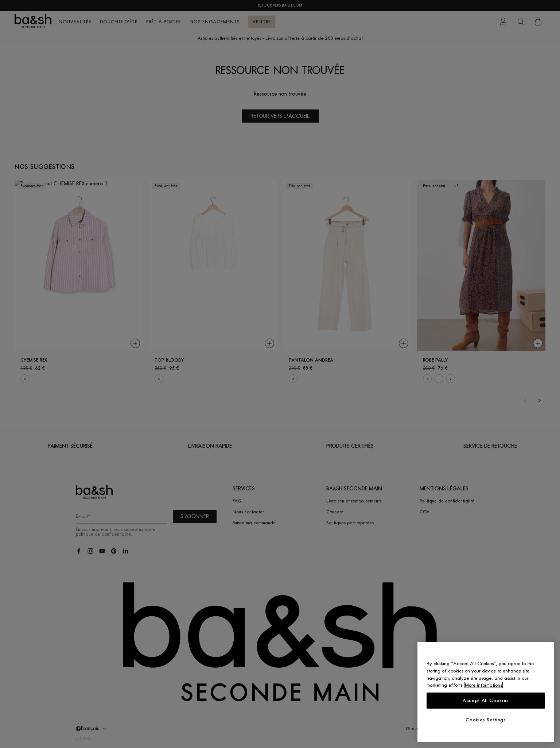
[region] (486, 692)
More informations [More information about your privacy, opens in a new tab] (483, 685)
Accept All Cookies (486, 700)
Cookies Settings (486, 720)
